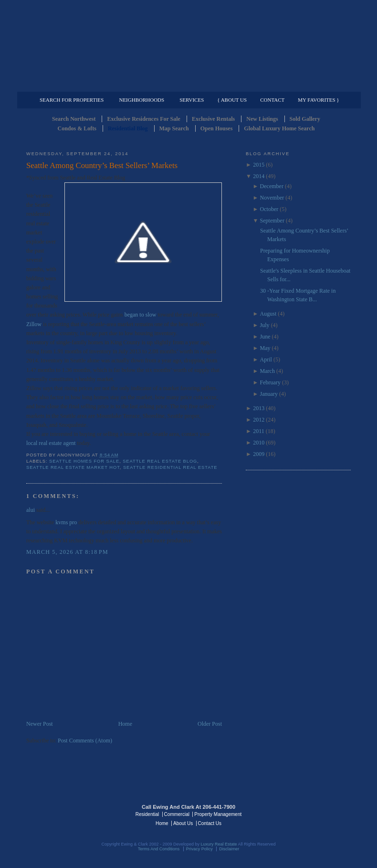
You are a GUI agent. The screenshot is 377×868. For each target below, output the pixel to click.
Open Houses (217, 128)
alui (31, 510)
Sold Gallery (305, 119)
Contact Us (210, 823)
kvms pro (66, 522)
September (272, 221)
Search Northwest (74, 119)
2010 (259, 443)
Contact (272, 100)
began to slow (141, 315)
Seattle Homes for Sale (84, 461)
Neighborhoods (141, 100)
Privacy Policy (199, 849)
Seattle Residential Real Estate (170, 467)
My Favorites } (318, 100)
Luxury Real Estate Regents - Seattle (68, 814)
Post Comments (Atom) (85, 741)
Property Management (301, 84)
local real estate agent (51, 443)
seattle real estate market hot (73, 467)
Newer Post (40, 724)
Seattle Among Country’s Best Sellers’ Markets (102, 165)
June (265, 337)
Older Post (210, 724)
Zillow (34, 324)
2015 (259, 165)
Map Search (174, 128)
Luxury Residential (75, 84)
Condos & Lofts (77, 128)
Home (125, 724)
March (267, 371)
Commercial (187, 84)
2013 (259, 408)
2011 (259, 431)
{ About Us (232, 100)
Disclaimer (229, 849)
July (265, 325)
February (270, 382)
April (266, 360)
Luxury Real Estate (309, 814)
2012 (259, 420)
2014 (259, 176)
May (265, 348)
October (269, 209)
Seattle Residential (188, 45)
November (272, 198)
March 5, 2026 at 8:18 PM (67, 552)
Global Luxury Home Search (279, 128)
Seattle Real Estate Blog (160, 461)
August (268, 314)
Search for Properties (72, 100)
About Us (183, 823)
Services (192, 100)
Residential (147, 814)
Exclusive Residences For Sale (143, 119)
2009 (259, 454)
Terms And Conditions (159, 849)
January (269, 394)
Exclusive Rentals (213, 119)
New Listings (262, 119)
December (272, 186)
